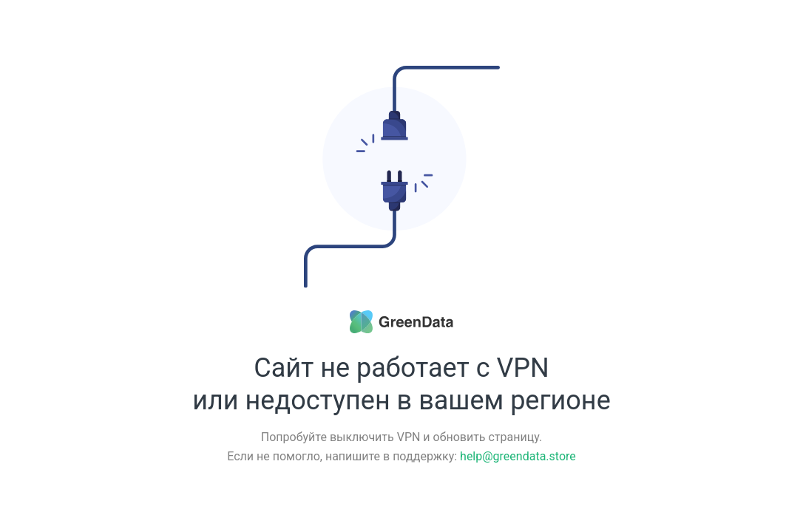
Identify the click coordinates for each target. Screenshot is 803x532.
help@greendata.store (518, 456)
